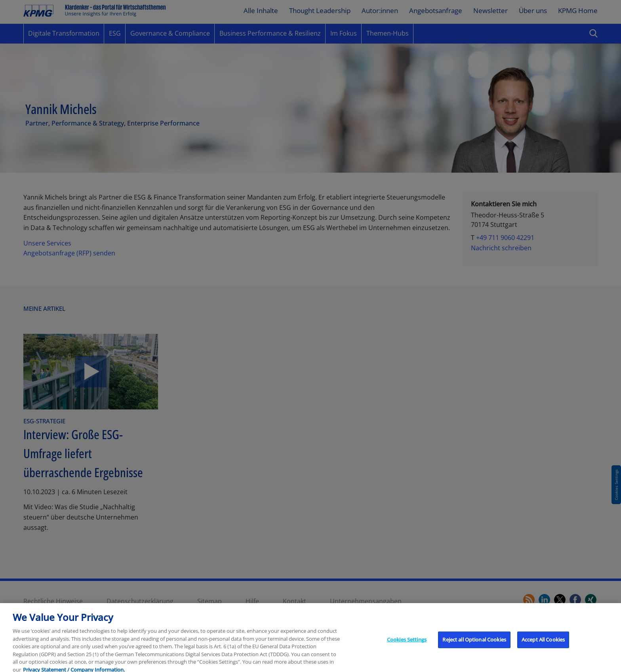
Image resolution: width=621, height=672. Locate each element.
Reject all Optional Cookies (474, 643)
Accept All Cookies (543, 643)
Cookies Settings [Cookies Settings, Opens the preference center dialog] (407, 643)
